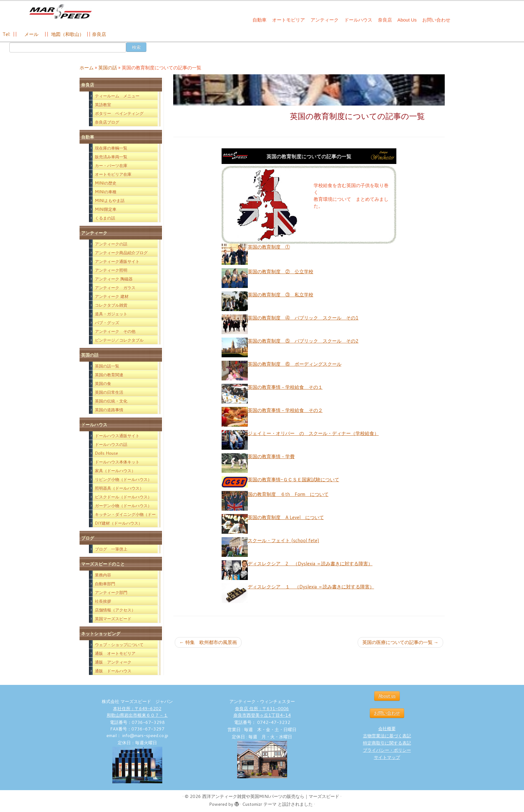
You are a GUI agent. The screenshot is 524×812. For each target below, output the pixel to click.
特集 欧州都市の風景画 (208, 642)
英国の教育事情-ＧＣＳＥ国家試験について (294, 480)
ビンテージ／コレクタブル (119, 340)
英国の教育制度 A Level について (286, 517)
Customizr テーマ (259, 804)
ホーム (87, 68)
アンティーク (325, 20)
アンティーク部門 (111, 592)
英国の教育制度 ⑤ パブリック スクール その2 (303, 341)
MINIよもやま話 (110, 201)
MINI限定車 (106, 209)
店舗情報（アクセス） (115, 610)
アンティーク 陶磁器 (114, 279)
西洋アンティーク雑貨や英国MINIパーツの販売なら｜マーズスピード (271, 796)
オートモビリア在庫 (113, 174)
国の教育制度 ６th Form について (288, 494)
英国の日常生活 (109, 392)
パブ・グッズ (107, 323)
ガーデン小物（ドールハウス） (123, 506)
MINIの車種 (106, 192)
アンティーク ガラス (115, 288)
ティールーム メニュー (117, 96)
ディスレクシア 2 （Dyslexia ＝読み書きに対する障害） (310, 564)
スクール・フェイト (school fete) (284, 540)
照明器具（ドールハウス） (119, 488)
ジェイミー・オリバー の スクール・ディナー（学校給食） (313, 433)
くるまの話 (105, 218)
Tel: (7, 34)
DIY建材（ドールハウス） (119, 523)
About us (387, 696)
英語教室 (103, 105)
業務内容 (103, 575)
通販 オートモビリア (115, 653)
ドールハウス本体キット (117, 462)
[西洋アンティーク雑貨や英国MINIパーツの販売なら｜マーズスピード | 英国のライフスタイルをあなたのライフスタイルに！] (60, 12)
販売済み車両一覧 (111, 157)
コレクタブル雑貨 (111, 305)
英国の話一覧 (107, 366)
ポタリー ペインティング (119, 113)
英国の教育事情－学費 (271, 456)
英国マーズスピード (113, 619)
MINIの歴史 (106, 183)
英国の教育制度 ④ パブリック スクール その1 (303, 318)
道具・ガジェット (111, 314)
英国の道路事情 (109, 410)
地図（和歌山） (68, 34)
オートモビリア (289, 20)
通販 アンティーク (113, 662)
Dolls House (106, 453)
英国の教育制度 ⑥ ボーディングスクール (295, 364)
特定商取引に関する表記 (387, 743)
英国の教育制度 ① (269, 247)
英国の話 (108, 68)
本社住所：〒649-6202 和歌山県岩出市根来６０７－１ (137, 712)
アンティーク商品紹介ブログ (121, 253)
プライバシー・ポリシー (387, 750)
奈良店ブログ (107, 122)
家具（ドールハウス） (115, 471)
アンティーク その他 (115, 331)
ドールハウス (358, 20)
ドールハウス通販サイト (117, 436)
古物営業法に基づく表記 (387, 736)
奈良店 (385, 20)
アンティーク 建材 (112, 296)
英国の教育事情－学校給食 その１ (285, 387)
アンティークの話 (111, 244)
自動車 (260, 20)
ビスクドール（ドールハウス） (123, 497)
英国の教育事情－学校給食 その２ (285, 410)
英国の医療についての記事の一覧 (400, 642)
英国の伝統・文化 (111, 401)
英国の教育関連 (109, 375)
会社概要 (387, 729)
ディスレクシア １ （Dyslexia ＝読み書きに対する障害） (311, 587)
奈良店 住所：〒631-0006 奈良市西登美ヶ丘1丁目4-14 (262, 712)
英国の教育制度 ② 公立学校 (281, 272)
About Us (407, 20)
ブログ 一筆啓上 (111, 549)
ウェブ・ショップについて (119, 645)
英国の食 (103, 384)
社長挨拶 (103, 601)
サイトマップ (387, 757)
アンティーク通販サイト (117, 261)
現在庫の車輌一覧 (111, 148)
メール (31, 34)
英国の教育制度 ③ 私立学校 (281, 295)
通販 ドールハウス (113, 671)
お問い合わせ (436, 20)
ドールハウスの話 (111, 444)
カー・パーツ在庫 (111, 166)
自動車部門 (105, 584)
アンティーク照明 (111, 270)
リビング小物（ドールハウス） (123, 479)
